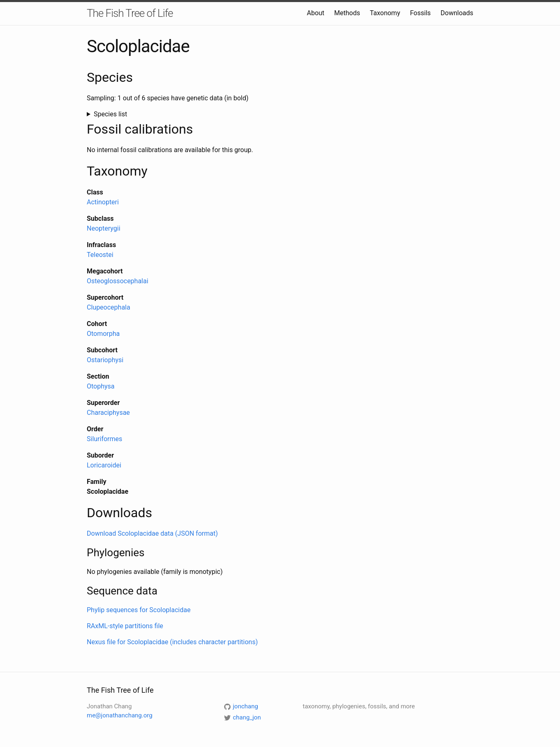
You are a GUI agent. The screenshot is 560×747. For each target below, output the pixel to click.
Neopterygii (104, 228)
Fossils (420, 13)
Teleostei (100, 255)
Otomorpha (103, 334)
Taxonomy (385, 13)
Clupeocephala (109, 307)
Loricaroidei (104, 465)
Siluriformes (104, 439)
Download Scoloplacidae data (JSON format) (152, 533)
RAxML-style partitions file (125, 626)
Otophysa (101, 386)
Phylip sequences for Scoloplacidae (139, 610)
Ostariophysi (105, 360)
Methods (347, 13)
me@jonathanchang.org (120, 715)
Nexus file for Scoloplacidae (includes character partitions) (172, 642)
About (316, 13)
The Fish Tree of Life (130, 13)
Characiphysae (108, 413)
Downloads (457, 13)
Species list (110, 114)
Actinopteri (103, 202)
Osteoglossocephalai (118, 281)
